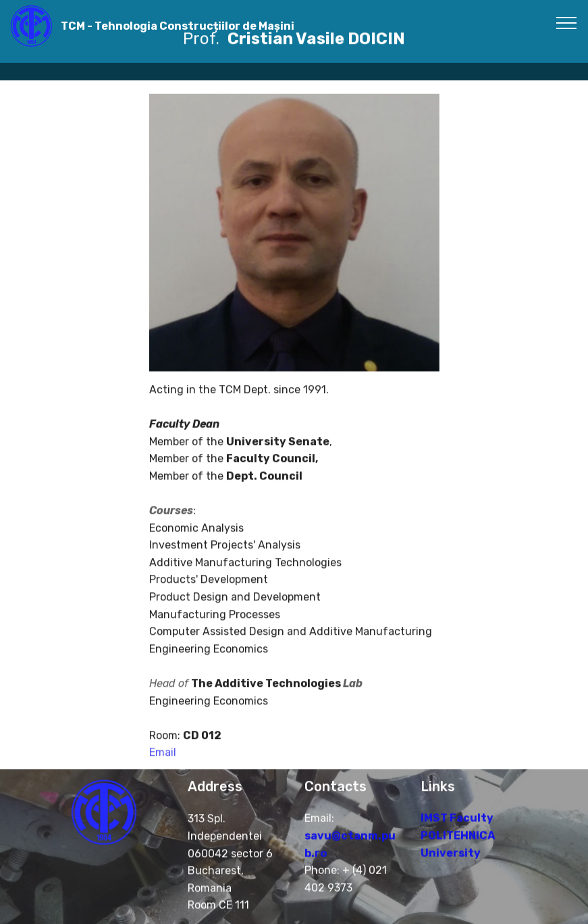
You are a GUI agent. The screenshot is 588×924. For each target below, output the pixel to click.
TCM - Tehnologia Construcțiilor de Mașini (178, 26)
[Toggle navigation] (567, 22)
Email (163, 762)
